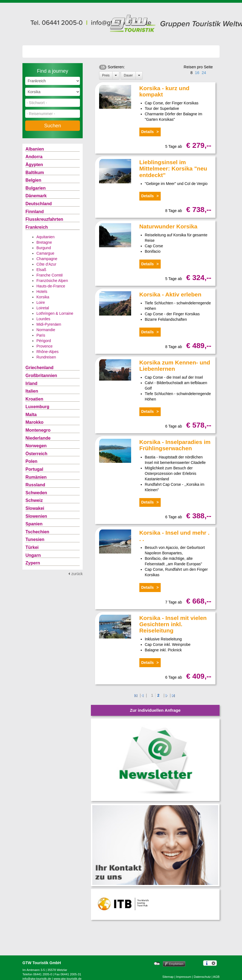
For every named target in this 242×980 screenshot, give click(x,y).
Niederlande (38, 438)
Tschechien (37, 532)
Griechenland (39, 368)
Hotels (42, 292)
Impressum (184, 977)
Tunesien (35, 539)
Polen (31, 461)
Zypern (33, 563)
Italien (32, 391)
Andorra (34, 157)
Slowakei (35, 508)
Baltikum (35, 173)
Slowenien (36, 516)
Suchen (53, 126)
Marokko (34, 422)
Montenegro (38, 430)
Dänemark (36, 196)
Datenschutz (202, 977)
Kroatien (34, 399)
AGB (216, 977)
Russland (35, 485)
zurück (77, 574)
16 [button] (197, 73)
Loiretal (43, 308)
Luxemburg (37, 407)
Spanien (34, 524)
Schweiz (34, 500)
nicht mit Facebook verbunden (157, 964)
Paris (41, 335)
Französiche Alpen (52, 281)
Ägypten (34, 165)
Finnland (35, 212)
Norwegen (36, 446)
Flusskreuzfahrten (44, 219)
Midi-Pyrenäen (49, 324)
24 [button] (204, 73)
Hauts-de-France (51, 286)
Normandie (46, 330)
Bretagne (44, 242)
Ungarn (33, 555)
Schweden (36, 493)
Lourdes (43, 319)
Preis (106, 75)
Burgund (44, 248)
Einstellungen (213, 963)
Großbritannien (41, 376)
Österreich (36, 454)
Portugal (34, 469)
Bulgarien (36, 188)
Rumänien (36, 477)
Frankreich (37, 227)
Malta (31, 415)
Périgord (44, 341)
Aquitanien (45, 237)
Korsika (43, 297)
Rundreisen (46, 357)
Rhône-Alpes (47, 352)
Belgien (33, 180)
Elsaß (41, 270)
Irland (31, 383)
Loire (41, 302)
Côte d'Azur (46, 264)
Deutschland (39, 204)
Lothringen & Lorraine (55, 313)
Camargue (45, 253)
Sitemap (168, 977)
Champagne (47, 259)
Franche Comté (50, 275)
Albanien (35, 149)
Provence (44, 346)
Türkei (32, 547)
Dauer (128, 75)
